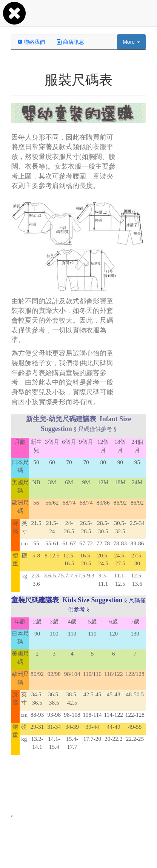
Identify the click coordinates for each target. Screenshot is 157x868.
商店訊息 (71, 42)
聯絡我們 (31, 42)
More (131, 42)
